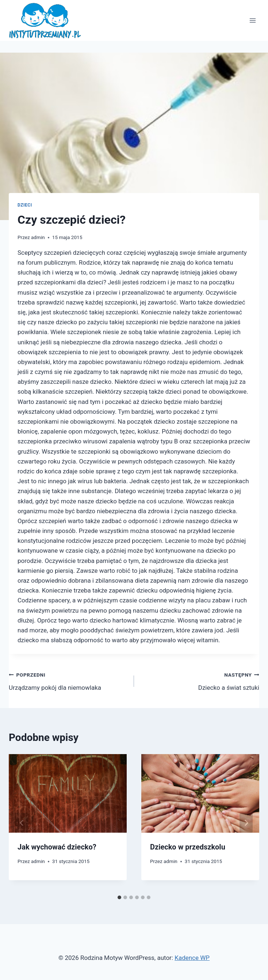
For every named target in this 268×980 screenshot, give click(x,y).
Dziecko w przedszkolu (188, 847)
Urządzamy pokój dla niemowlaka (68, 680)
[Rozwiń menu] (252, 21)
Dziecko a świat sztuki (200, 680)
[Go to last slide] (22, 823)
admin (38, 237)
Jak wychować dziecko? (57, 847)
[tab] (119, 897)
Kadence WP (192, 958)
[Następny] (246, 823)
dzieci (25, 205)
